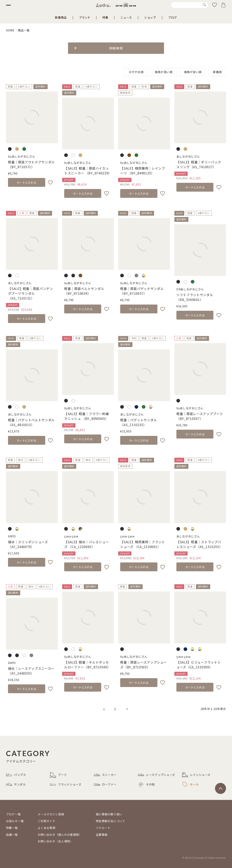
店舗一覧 (12, 835)
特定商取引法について (110, 821)
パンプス (16, 775)
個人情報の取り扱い (109, 814)
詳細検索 (116, 48)
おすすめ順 (136, 72)
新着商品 (61, 17)
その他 (147, 784)
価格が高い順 (164, 72)
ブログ (173, 17)
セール (191, 785)
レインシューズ (196, 775)
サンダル (16, 785)
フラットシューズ (66, 785)
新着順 (217, 72)
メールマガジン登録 (51, 814)
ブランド (85, 17)
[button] (127, 709)
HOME (10, 30)
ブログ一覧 (13, 814)
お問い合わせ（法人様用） (55, 841)
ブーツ (58, 775)
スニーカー (105, 775)
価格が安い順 (193, 72)
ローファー (105, 785)
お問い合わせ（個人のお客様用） (60, 835)
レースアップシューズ (156, 775)
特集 (105, 17)
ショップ (150, 17)
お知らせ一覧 (15, 821)
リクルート (103, 828)
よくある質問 (46, 828)
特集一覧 (12, 828)
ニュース (126, 17)
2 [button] (115, 709)
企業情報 (102, 835)
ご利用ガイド (46, 821)
